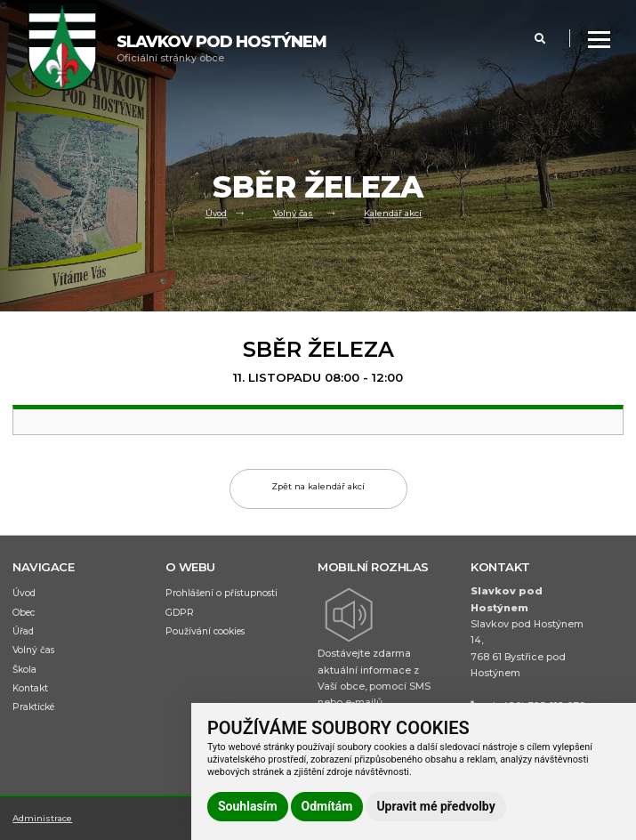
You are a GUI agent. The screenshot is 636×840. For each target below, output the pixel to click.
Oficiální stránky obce (221, 48)
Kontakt (30, 688)
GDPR (180, 613)
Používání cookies (205, 631)
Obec (24, 613)
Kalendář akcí (393, 214)
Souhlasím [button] (248, 806)
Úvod (216, 214)
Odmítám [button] (327, 806)
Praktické (33, 707)
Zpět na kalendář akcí (318, 486)
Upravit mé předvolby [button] (435, 806)
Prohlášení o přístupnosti (221, 593)
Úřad (23, 631)
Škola (24, 670)
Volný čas (293, 214)
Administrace (42, 818)
